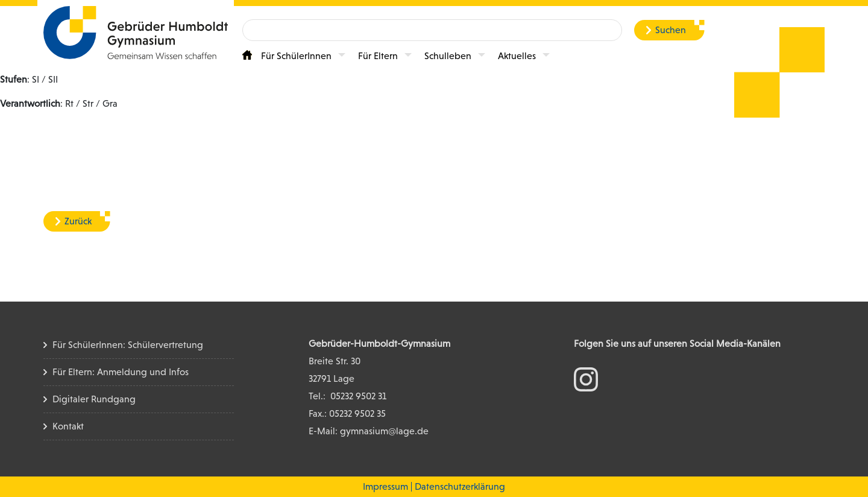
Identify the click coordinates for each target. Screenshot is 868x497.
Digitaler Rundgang (94, 399)
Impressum (385, 486)
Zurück (78, 221)
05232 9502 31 (358, 396)
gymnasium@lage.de (384, 431)
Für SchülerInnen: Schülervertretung (128, 345)
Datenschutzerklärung (460, 486)
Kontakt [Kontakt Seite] (68, 426)
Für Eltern (378, 56)
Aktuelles (517, 56)
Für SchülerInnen (296, 56)
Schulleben (448, 56)
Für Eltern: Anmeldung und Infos (121, 372)
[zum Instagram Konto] (586, 378)
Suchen (671, 30)
